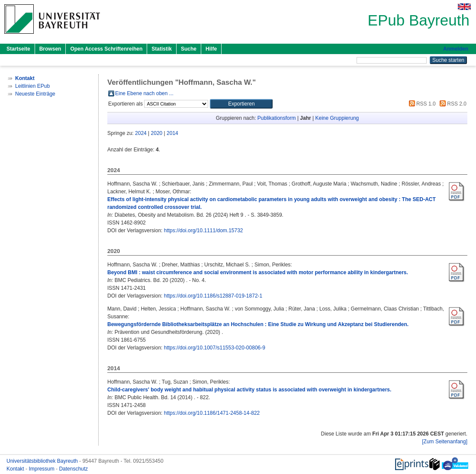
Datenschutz (73, 469)
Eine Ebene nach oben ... (144, 93)
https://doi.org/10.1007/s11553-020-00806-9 (215, 348)
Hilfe (211, 49)
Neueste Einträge (35, 94)
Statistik (162, 49)
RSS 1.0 (421, 104)
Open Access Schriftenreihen (106, 49)
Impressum (42, 469)
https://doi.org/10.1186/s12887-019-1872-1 (213, 296)
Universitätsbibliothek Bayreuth (43, 461)
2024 (141, 133)
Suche (189, 49)
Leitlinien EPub (32, 86)
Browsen (50, 49)
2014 (172, 133)
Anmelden (456, 49)
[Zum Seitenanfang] (445, 442)
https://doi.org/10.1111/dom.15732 (204, 231)
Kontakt (16, 469)
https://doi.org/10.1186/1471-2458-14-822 (212, 413)
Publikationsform (277, 118)
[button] (241, 104)
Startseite (18, 49)
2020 (157, 133)
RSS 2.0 (452, 104)
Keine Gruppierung (337, 118)
